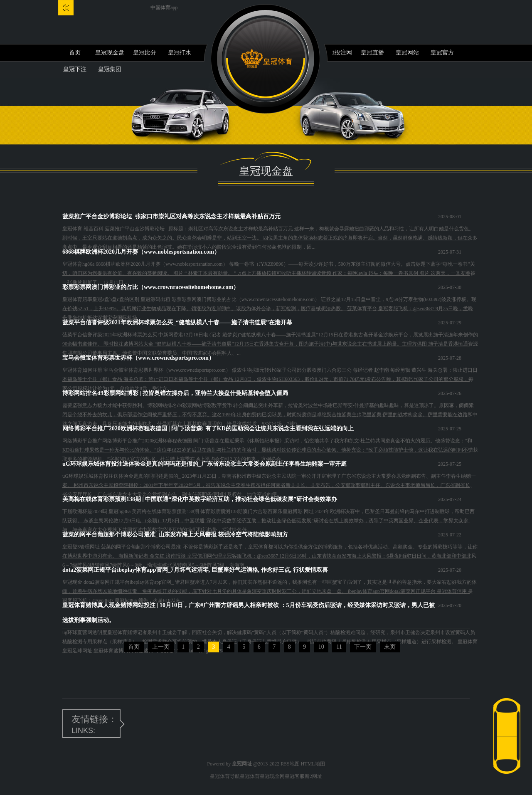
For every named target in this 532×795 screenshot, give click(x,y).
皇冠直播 (372, 53)
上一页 (161, 647)
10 (321, 647)
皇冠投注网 (337, 53)
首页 (75, 53)
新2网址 (313, 776)
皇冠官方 (442, 53)
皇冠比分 (145, 53)
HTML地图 (313, 764)
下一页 (363, 647)
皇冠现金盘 (110, 53)
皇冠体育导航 (225, 776)
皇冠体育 (250, 776)
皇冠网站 (407, 53)
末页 (390, 647)
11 (339, 647)
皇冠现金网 (272, 776)
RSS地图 (290, 764)
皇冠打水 (180, 53)
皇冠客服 (295, 776)
